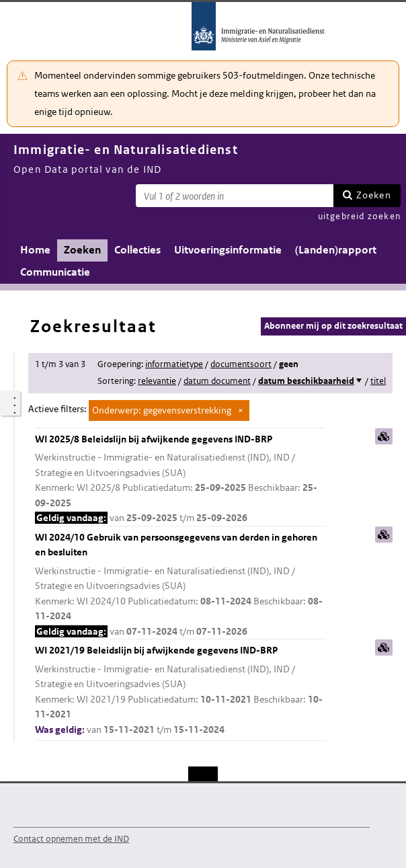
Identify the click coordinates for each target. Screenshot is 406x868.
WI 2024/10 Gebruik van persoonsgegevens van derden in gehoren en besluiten (180, 585)
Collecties (137, 250)
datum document (217, 381)
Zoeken (374, 195)
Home (35, 250)
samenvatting (384, 436)
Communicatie (55, 272)
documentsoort (241, 364)
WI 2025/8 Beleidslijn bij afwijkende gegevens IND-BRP (180, 479)
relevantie (157, 381)
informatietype (174, 364)
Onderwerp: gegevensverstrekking (162, 410)
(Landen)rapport (336, 250)
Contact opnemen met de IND (71, 839)
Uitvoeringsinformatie (228, 250)
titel (378, 381)
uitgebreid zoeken (359, 216)
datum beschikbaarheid (306, 381)
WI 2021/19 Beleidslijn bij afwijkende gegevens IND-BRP (180, 691)
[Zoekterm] (235, 196)
